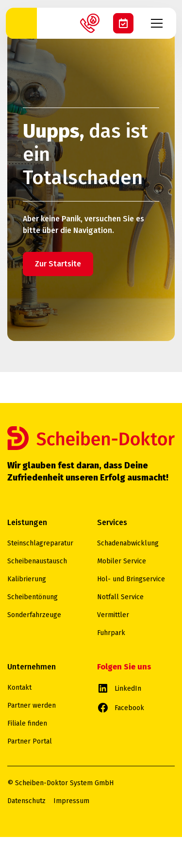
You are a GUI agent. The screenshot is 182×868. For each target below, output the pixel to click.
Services (112, 522)
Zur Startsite (58, 264)
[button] (161, 23)
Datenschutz (26, 801)
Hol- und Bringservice (131, 579)
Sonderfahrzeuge (34, 615)
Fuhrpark (111, 633)
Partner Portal (30, 741)
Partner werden (32, 705)
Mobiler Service (122, 561)
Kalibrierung (27, 579)
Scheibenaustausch (37, 561)
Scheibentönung (33, 597)
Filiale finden (27, 723)
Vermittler (113, 615)
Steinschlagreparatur (40, 543)
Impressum (71, 801)
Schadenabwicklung (128, 543)
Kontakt (19, 688)
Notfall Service (120, 597)
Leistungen (27, 522)
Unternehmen (32, 667)
